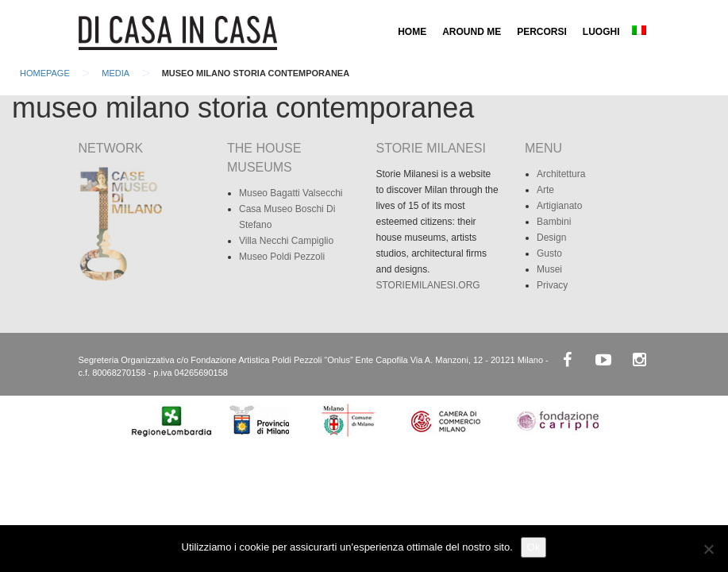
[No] (708, 549)
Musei (549, 269)
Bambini (554, 222)
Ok (534, 547)
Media (116, 73)
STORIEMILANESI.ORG (428, 285)
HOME (412, 32)
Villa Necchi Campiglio (286, 241)
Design (551, 238)
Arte (545, 190)
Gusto (549, 253)
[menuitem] (639, 32)
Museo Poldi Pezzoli (282, 257)
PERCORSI (542, 32)
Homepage (45, 73)
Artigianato (559, 206)
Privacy (552, 285)
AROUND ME (472, 32)
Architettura (561, 174)
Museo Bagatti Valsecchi (291, 193)
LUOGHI (601, 32)
